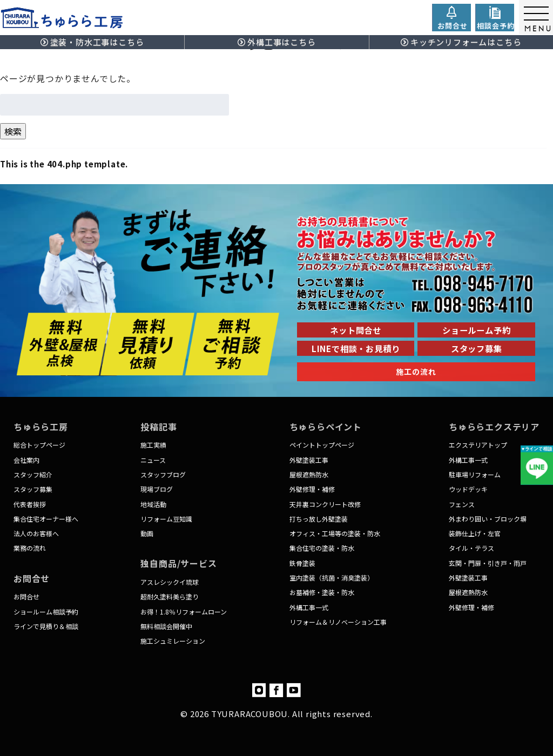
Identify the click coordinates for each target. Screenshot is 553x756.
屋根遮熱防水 (309, 474)
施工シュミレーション (173, 641)
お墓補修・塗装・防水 (322, 592)
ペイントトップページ (322, 445)
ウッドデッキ (468, 489)
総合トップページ (39, 445)
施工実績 (153, 445)
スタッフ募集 (33, 489)
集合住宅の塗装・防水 (322, 548)
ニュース (153, 460)
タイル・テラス (471, 548)
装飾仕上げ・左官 (475, 533)
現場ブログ (157, 489)
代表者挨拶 (30, 504)
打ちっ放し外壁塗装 (319, 519)
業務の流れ (30, 548)
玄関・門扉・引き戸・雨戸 (488, 563)
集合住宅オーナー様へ (46, 519)
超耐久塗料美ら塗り (170, 596)
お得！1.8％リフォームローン (184, 612)
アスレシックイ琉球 (170, 582)
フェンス (462, 504)
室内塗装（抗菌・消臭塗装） (332, 578)
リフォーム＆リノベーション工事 (338, 622)
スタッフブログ (163, 474)
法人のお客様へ (36, 533)
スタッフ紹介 (33, 474)
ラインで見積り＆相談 (46, 626)
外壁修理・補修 (312, 489)
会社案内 (26, 460)
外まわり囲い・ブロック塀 (488, 519)
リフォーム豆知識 (166, 519)
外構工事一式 (309, 607)
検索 (13, 131)
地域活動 (153, 504)
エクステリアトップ (478, 445)
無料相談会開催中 (166, 626)
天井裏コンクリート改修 (325, 504)
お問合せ (26, 596)
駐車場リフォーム (475, 474)
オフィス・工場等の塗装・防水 (335, 533)
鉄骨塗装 (302, 563)
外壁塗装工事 (309, 460)
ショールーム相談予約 (46, 612)
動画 (147, 533)
